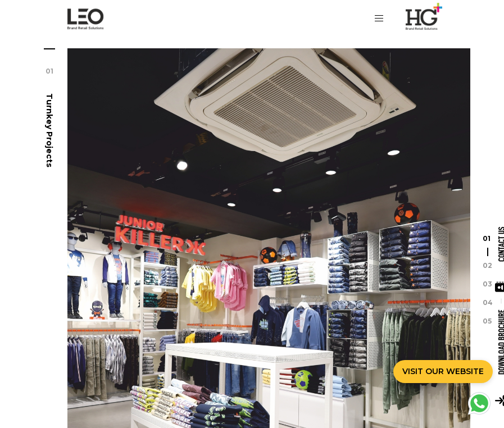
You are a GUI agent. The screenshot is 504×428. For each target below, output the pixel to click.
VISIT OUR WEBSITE (443, 371)
